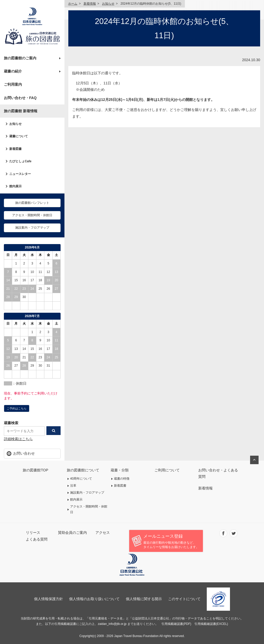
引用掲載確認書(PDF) (176, 624)
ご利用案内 (13, 84)
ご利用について (167, 470)
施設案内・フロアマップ (32, 228)
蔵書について (19, 136)
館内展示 (15, 186)
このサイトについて (184, 599)
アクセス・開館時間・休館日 (32, 215)
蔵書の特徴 (122, 479)
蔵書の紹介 (13, 71)
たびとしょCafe (20, 161)
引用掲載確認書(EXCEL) (211, 624)
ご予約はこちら (17, 408)
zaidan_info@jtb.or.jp (112, 624)
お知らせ (15, 124)
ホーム (73, 4)
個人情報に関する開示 (144, 599)
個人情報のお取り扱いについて (94, 599)
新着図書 (15, 149)
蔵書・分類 (120, 470)
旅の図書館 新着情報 (21, 111)
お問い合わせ (24, 453)
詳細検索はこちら (18, 439)
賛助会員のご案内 (72, 533)
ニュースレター (20, 174)
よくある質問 (37, 539)
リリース (33, 533)
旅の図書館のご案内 (20, 58)
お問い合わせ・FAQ (20, 98)
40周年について (81, 479)
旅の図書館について (83, 470)
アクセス (103, 533)
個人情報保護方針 (48, 599)
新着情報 (90, 4)
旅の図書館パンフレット (32, 203)
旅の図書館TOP (35, 470)
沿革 (73, 486)
